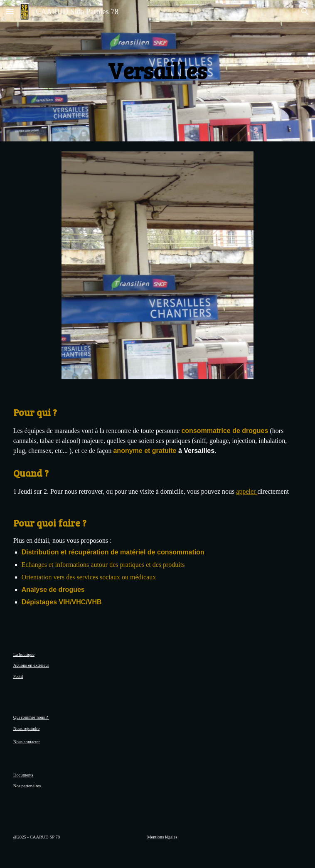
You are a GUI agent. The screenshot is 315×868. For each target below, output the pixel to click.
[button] (10, 11)
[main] (158, 71)
